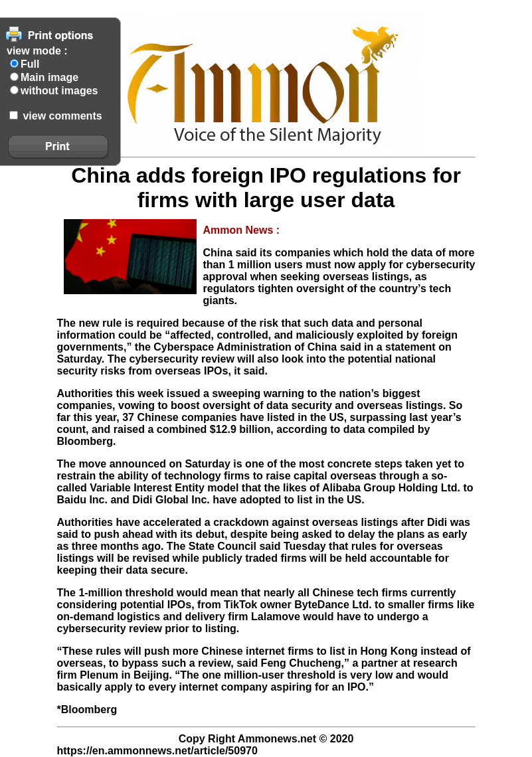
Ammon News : (242, 230)
